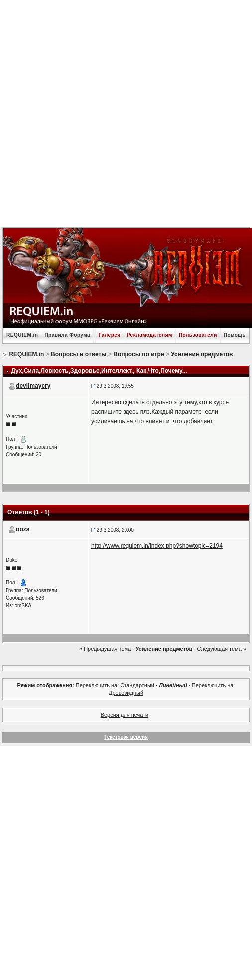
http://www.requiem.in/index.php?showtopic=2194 (157, 546)
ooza (23, 529)
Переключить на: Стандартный (115, 685)
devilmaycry (33, 386)
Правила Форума (67, 335)
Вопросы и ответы (78, 354)
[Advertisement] (121, 113)
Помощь (235, 335)
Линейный (173, 685)
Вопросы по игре (138, 354)
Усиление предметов (202, 354)
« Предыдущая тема (105, 649)
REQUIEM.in (22, 335)
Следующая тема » (221, 649)
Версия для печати (125, 715)
